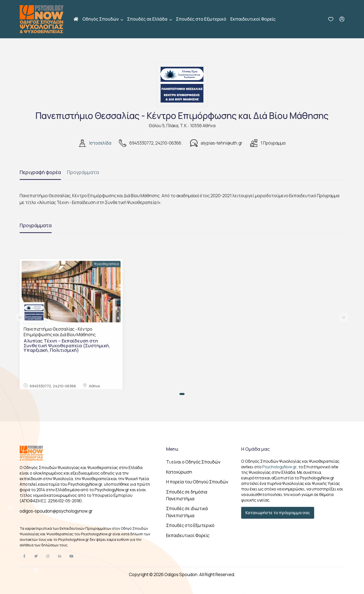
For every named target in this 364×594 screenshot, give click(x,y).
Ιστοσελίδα (100, 143)
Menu (172, 449)
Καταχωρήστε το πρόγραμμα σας (278, 513)
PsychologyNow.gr (279, 467)
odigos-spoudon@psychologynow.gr (56, 511)
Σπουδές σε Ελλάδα (148, 19)
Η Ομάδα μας (255, 449)
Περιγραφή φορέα (40, 172)
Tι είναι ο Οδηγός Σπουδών (193, 462)
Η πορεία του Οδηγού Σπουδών (197, 482)
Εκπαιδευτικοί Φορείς (253, 19)
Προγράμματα (83, 172)
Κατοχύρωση (179, 472)
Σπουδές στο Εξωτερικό (201, 19)
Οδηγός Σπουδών (101, 19)
